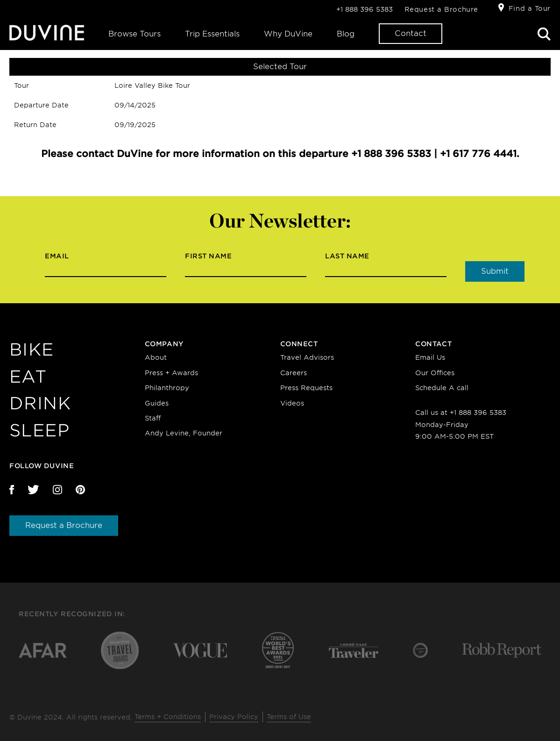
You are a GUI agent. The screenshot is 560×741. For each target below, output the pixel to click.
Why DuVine (288, 34)
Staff (153, 418)
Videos (292, 403)
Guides (157, 403)
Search (544, 34)
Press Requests (306, 388)
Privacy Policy (234, 717)
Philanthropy (167, 388)
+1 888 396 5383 (365, 9)
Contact (411, 33)
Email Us (430, 357)
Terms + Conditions (168, 717)
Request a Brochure (441, 9)
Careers (294, 373)
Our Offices (435, 373)
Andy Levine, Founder (184, 433)
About (156, 357)
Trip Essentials (212, 34)
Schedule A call (442, 388)
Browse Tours (135, 34)
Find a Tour (530, 8)
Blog (346, 34)
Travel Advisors (307, 357)
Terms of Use (289, 717)
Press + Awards (171, 373)
